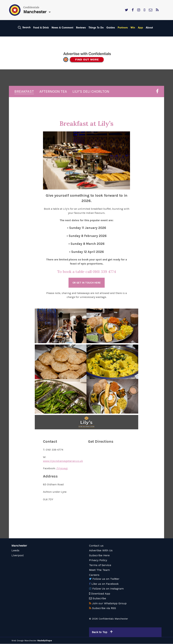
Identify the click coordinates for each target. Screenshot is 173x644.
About (149, 28)
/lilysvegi (62, 468)
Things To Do (96, 28)
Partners (123, 28)
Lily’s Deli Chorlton (91, 92)
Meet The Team (99, 570)
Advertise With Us (101, 551)
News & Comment (62, 28)
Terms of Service (100, 565)
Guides (111, 28)
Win (133, 28)
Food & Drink (41, 28)
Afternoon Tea (53, 92)
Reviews (81, 28)
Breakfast (24, 92)
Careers (94, 575)
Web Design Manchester (24, 641)
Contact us (96, 546)
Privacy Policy (98, 560)
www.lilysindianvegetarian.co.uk (63, 461)
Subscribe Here (99, 556)
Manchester (19, 546)
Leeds (15, 551)
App (140, 28)
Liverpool (18, 556)
